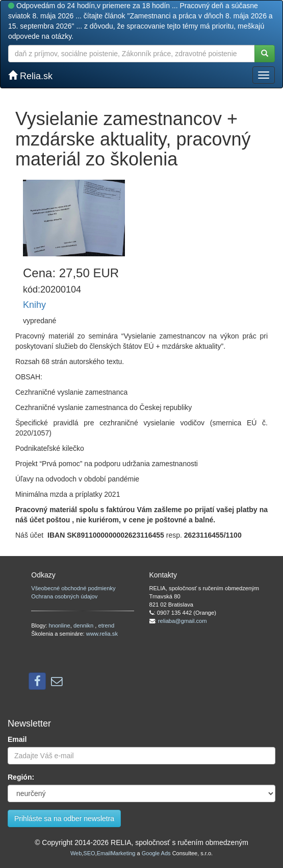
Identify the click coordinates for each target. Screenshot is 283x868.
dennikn (84, 625)
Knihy (34, 305)
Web (76, 853)
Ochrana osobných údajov (64, 596)
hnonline (59, 625)
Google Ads (156, 853)
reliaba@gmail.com (183, 621)
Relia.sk (30, 76)
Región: (21, 777)
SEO (89, 853)
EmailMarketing (116, 853)
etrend (107, 625)
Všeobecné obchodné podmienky (73, 588)
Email (17, 739)
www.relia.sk (102, 634)
